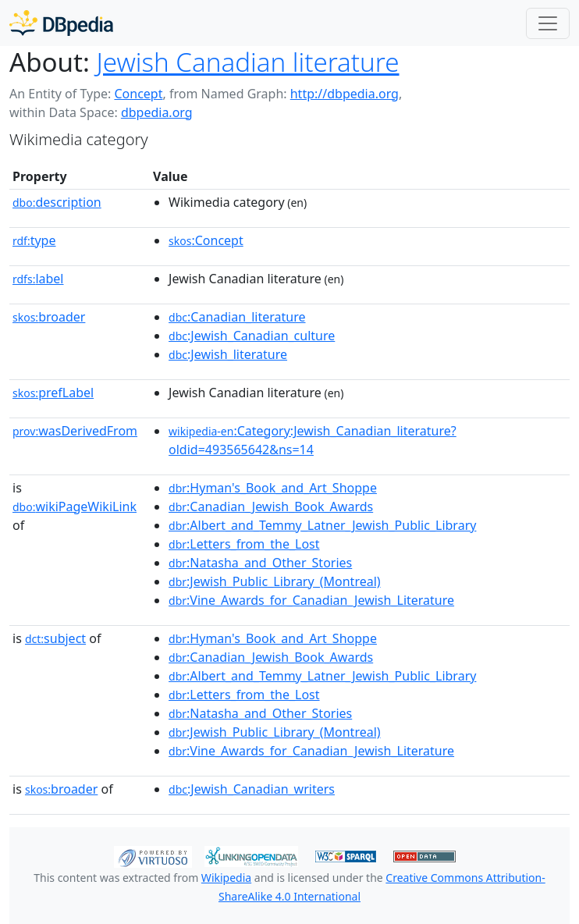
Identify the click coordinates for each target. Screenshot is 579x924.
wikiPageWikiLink (75, 506)
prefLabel (53, 393)
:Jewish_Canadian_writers (252, 789)
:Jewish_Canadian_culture (252, 336)
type (34, 240)
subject (55, 638)
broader (49, 317)
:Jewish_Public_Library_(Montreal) (275, 581)
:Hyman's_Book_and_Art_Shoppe (273, 488)
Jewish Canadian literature (248, 62)
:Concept (206, 240)
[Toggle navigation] (548, 23)
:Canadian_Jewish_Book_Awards (271, 506)
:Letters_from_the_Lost (244, 544)
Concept (138, 94)
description (57, 202)
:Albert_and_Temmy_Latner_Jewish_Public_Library (322, 525)
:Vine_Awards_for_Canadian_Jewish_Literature (311, 600)
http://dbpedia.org (345, 94)
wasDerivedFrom (75, 431)
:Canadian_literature (237, 317)
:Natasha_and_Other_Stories (260, 563)
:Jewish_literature (228, 354)
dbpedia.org (157, 112)
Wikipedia (226, 878)
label (38, 279)
